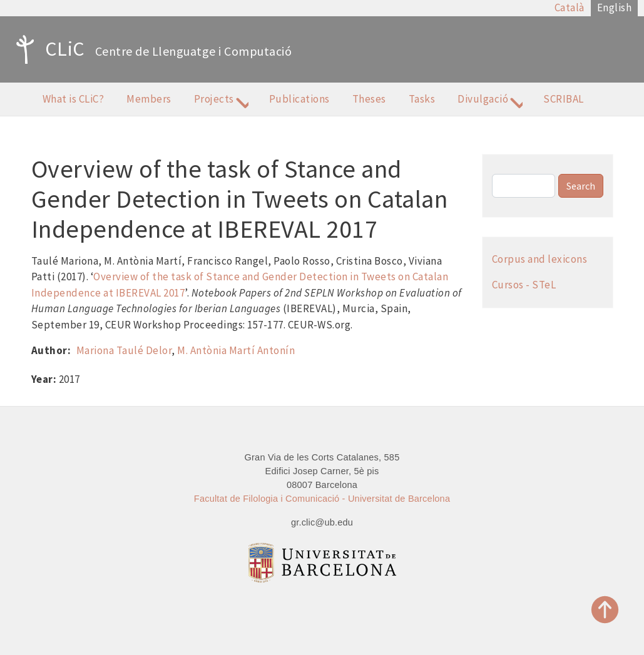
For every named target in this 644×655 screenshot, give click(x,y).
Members (149, 99)
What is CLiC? (74, 99)
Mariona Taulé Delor (124, 350)
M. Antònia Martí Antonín (236, 350)
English (615, 8)
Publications (299, 99)
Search (581, 186)
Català (570, 8)
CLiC (47, 49)
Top (605, 610)
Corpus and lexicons (540, 259)
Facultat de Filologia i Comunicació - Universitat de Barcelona (322, 499)
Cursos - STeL (524, 285)
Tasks (422, 99)
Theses (369, 99)
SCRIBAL (564, 99)
